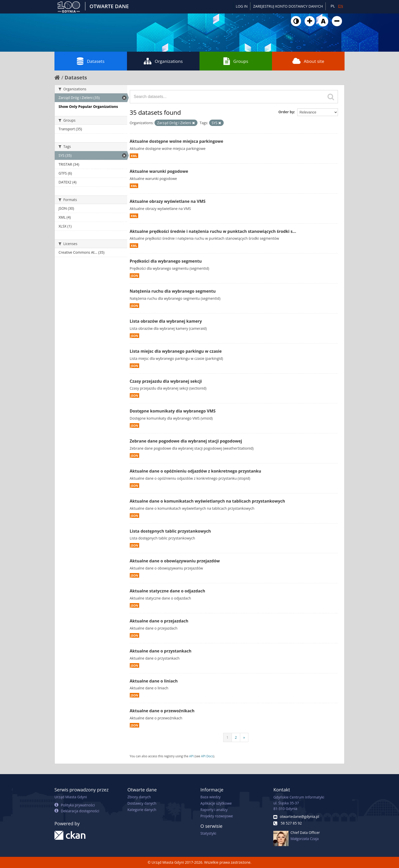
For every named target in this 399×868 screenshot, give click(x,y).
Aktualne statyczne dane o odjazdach (168, 591)
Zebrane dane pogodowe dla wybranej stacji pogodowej (186, 441)
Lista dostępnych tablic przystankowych (170, 531)
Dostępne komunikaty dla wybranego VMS (173, 411)
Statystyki (208, 833)
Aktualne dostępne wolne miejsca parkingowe (177, 141)
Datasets (91, 61)
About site (308, 61)
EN (341, 6)
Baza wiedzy (211, 797)
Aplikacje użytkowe (216, 803)
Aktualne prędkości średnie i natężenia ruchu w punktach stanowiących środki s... (213, 231)
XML (134, 156)
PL (333, 6)
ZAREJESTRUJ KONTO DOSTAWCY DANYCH (288, 6)
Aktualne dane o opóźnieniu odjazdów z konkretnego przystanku (196, 471)
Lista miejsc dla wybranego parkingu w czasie (176, 351)
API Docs (207, 756)
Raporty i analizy (214, 810)
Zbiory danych (139, 797)
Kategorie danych (142, 810)
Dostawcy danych (142, 803)
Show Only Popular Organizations (88, 106)
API (191, 756)
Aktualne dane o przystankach (161, 651)
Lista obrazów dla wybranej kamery (166, 321)
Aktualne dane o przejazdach (159, 621)
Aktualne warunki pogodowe (159, 171)
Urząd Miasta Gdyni (71, 797)
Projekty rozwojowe (217, 816)
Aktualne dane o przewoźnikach (162, 711)
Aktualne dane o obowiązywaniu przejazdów (175, 561)
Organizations (163, 61)
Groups (236, 61)
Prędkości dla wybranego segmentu (166, 261)
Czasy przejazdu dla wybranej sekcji (166, 381)
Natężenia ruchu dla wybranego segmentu (173, 291)
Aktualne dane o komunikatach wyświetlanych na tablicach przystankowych (208, 501)
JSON (134, 276)
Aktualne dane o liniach (154, 681)
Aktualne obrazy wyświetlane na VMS (168, 201)
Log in (242, 6)
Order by (286, 112)
